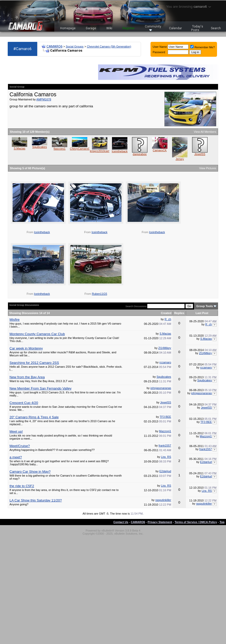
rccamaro (165, 362)
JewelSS (200, 154)
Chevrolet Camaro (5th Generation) (109, 46)
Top (222, 522)
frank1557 (165, 446)
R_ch (168, 319)
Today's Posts (197, 28)
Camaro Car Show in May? (30, 472)
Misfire (15, 320)
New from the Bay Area (27, 377)
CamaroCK (160, 150)
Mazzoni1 (165, 431)
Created (166, 313)
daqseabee (140, 154)
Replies (179, 313)
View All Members (205, 132)
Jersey (180, 159)
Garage (91, 28)
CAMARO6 (54, 46)
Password (159, 52)
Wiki (109, 28)
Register (129, 28)
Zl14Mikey (165, 348)
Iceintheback (120, 151)
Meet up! (16, 432)
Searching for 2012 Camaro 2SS (34, 363)
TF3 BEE (166, 417)
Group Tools (205, 306)
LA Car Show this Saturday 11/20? (36, 500)
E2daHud (206, 462)
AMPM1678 (44, 99)
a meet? (16, 457)
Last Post (202, 313)
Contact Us (121, 522)
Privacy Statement (160, 522)
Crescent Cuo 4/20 (24, 403)
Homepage (68, 28)
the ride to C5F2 (22, 486)
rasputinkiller (163, 500)
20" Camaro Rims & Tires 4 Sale (34, 417)
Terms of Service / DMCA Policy (196, 522)
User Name (160, 47)
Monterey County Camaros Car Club (37, 334)
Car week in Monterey (26, 348)
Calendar (175, 28)
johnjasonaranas (161, 388)
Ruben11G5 (100, 294)
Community (153, 28)
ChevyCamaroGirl (81, 149)
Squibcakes (40, 147)
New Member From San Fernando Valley (40, 388)
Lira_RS (166, 457)
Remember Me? (203, 47)
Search (216, 28)
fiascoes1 (60, 149)
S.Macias (19, 148)
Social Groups (75, 46)
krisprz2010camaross (103, 151)
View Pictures (208, 168)
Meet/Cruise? (20, 446)
